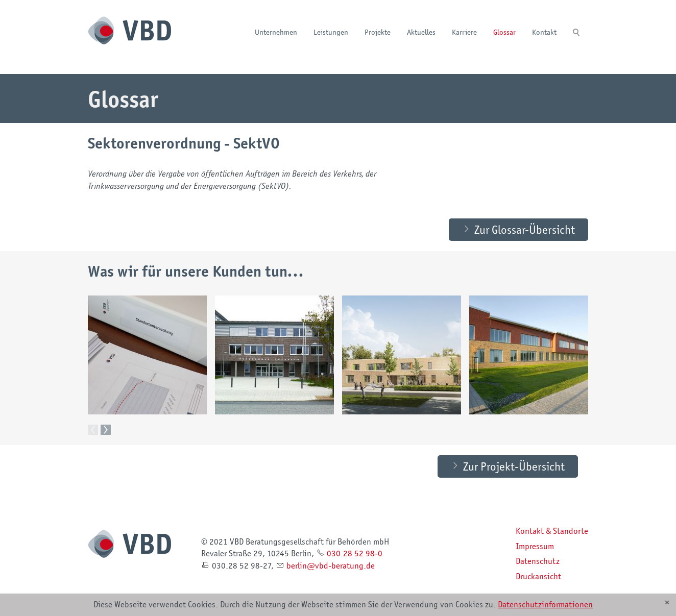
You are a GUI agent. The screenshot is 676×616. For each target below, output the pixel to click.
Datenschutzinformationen (545, 604)
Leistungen (331, 32)
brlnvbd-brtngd (331, 565)
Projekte (378, 32)
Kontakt (544, 32)
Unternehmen (276, 32)
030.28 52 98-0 (355, 553)
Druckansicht (538, 576)
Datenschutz (538, 561)
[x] (667, 603)
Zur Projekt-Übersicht (514, 466)
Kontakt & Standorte (552, 531)
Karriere (464, 32)
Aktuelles (421, 32)
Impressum (535, 546)
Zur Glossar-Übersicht (525, 229)
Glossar (504, 32)
